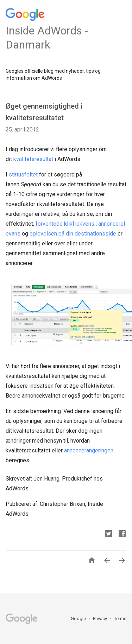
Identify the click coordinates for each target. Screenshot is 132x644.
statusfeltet (23, 175)
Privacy (100, 619)
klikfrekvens (79, 224)
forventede (49, 224)
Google (79, 619)
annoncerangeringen (89, 450)
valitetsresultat (35, 159)
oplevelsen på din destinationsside (73, 234)
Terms (120, 619)
